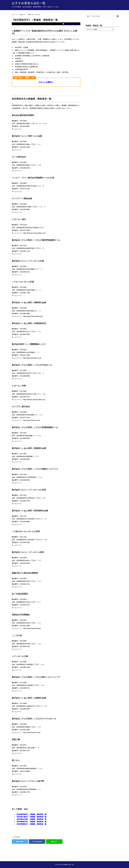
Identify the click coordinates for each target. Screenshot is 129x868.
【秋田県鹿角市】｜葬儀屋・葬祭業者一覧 (31, 824)
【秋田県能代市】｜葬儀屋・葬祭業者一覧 (31, 822)
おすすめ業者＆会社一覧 (29, 3)
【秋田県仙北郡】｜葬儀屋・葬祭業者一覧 (31, 819)
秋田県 (77, 24)
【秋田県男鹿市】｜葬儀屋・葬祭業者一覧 (31, 814)
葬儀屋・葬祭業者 (70, 24)
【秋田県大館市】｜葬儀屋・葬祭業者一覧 (31, 817)
